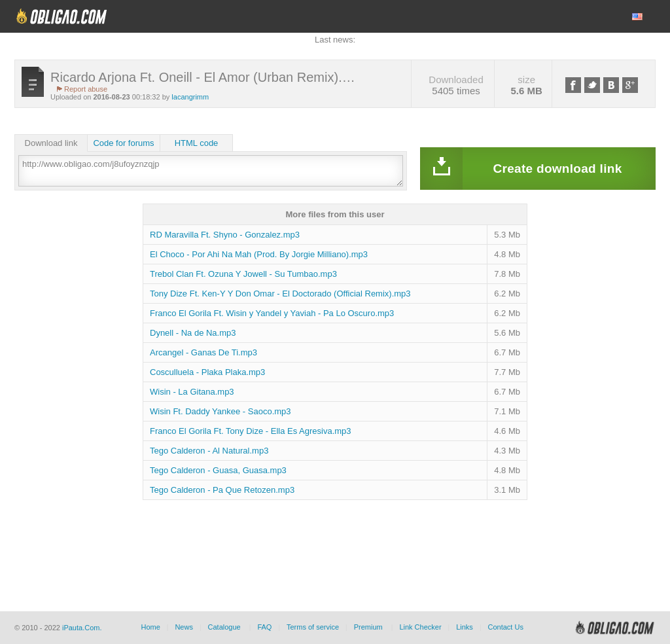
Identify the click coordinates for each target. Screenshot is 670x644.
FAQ (264, 627)
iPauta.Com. (82, 628)
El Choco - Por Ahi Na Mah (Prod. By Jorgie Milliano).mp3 (259, 254)
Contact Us (505, 627)
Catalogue (224, 627)
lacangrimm (190, 97)
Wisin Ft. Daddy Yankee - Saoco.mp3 (220, 411)
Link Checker (420, 627)
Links (465, 627)
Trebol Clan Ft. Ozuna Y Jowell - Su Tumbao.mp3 (243, 274)
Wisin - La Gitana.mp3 (192, 392)
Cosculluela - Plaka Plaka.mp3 (207, 372)
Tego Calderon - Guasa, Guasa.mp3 (218, 470)
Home (150, 627)
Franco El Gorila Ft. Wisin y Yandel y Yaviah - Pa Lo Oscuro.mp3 (272, 313)
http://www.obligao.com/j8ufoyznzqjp (211, 171)
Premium (368, 627)
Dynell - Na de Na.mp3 (193, 333)
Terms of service (313, 627)
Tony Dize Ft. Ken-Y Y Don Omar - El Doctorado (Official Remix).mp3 (280, 294)
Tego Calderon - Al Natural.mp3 (209, 451)
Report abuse (86, 89)
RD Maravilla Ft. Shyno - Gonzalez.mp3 (225, 235)
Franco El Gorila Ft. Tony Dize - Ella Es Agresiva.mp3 (251, 431)
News (184, 627)
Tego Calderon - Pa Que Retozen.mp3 (222, 490)
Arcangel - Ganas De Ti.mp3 (203, 352)
